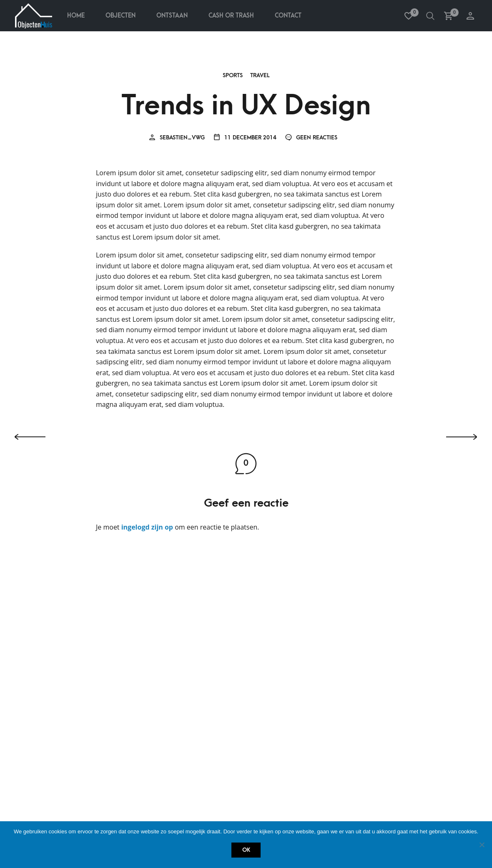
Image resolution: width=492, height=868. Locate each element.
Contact (288, 16)
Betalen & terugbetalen (68, 635)
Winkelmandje (207, 676)
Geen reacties (311, 138)
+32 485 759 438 (217, 776)
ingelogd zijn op (147, 527)
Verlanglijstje (207, 662)
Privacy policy (55, 676)
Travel (260, 76)
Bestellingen (205, 649)
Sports (233, 76)
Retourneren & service (67, 662)
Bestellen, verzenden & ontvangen (84, 649)
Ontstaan (172, 16)
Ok (246, 850)
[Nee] (482, 845)
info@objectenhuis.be (228, 790)
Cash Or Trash (231, 16)
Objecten (120, 16)
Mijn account (206, 635)
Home (76, 16)
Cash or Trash (55, 789)
